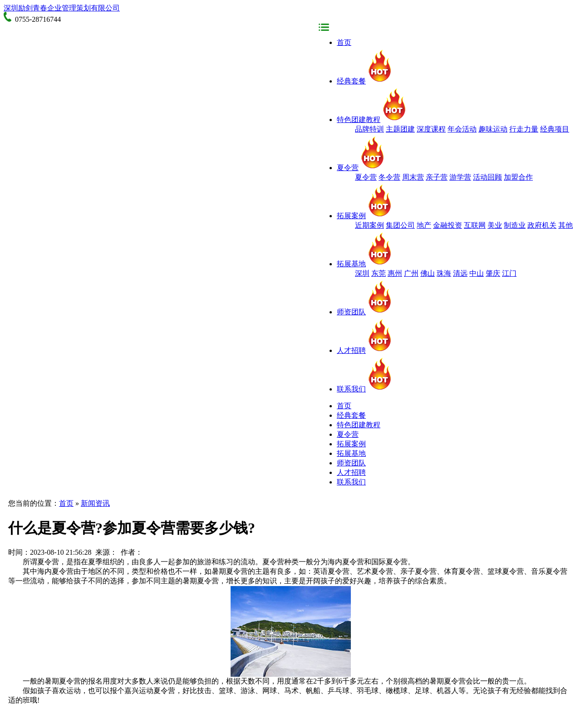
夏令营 (361, 168)
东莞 (379, 273)
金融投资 (448, 225)
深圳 (362, 273)
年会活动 (462, 129)
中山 (477, 273)
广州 (411, 273)
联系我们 (365, 389)
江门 (509, 273)
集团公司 (400, 225)
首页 (344, 42)
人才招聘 (365, 350)
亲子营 (437, 177)
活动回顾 (487, 177)
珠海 (444, 273)
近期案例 (369, 225)
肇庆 (493, 273)
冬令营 (389, 177)
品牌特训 (369, 129)
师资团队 (365, 312)
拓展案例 (365, 216)
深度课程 (431, 129)
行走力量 (524, 129)
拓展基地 (365, 264)
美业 (495, 225)
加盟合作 (518, 177)
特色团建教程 (372, 120)
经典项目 (555, 129)
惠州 (395, 273)
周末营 (413, 177)
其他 (566, 225)
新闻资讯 (95, 503)
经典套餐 (365, 81)
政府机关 (542, 225)
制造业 (515, 225)
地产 (424, 225)
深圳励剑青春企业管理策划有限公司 (62, 8)
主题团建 (400, 129)
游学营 (460, 177)
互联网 (475, 225)
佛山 (428, 273)
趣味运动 (493, 129)
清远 (460, 273)
